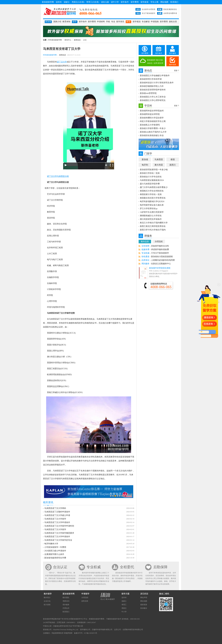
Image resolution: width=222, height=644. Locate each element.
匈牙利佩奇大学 (51, 544)
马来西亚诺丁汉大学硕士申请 (57, 515)
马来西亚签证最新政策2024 (152, 180)
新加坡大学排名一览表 (150, 173)
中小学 (124, 612)
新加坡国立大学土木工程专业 (153, 97)
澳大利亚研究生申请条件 (151, 219)
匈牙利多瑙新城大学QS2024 (152, 201)
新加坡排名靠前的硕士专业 (152, 135)
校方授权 (47, 605)
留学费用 (135, 2)
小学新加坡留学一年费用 (55, 547)
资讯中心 (68, 40)
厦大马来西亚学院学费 (150, 184)
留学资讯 (120, 22)
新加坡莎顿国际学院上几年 (152, 86)
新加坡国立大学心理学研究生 (153, 100)
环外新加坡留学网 (60, 11)
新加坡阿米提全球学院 (150, 114)
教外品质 (145, 242)
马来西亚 (159, 159)
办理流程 (159, 242)
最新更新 (144, 605)
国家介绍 (57, 22)
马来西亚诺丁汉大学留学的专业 (58, 540)
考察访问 (66, 601)
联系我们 (174, 2)
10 (131, 496)
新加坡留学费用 (98, 619)
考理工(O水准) (93, 2)
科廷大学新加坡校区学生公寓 (153, 121)
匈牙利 (145, 165)
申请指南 (155, 22)
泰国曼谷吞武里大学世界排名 (153, 198)
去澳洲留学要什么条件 (54, 554)
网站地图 (164, 2)
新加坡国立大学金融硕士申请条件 (155, 76)
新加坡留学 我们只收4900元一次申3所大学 (155, 62)
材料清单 (85, 601)
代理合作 (66, 608)
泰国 (173, 159)
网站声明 (144, 598)
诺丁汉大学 (62, 62)
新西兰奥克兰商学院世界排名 (153, 226)
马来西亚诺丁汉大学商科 (55, 508)
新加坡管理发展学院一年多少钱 (154, 170)
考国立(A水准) (78, 2)
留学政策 (145, 2)
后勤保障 (160, 567)
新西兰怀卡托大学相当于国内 (153, 230)
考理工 (124, 605)
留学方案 (125, 594)
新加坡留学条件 (115, 619)
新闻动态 (77, 40)
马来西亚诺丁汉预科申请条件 (57, 512)
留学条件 (125, 2)
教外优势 (173, 65)
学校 (108, 22)
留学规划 (137, 22)
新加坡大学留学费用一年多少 (153, 128)
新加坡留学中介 (78, 619)
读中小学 (115, 2)
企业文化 (47, 601)
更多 (176, 71)
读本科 (59, 2)
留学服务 (173, 53)
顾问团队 (66, 598)
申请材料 (101, 22)
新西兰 (173, 165)
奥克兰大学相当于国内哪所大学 (154, 223)
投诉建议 (144, 608)
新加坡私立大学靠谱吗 (150, 125)
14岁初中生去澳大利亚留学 (152, 212)
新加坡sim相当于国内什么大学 (153, 132)
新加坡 (145, 159)
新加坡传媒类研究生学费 (55, 558)
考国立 (124, 608)
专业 (113, 22)
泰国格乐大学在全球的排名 (152, 191)
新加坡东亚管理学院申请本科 (153, 90)
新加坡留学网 (48, 2)
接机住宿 (173, 22)
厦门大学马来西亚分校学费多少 (154, 187)
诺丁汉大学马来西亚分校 (58, 176)
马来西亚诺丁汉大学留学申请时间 (59, 526)
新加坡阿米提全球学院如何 (152, 111)
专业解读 (146, 22)
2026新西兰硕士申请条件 (55, 551)
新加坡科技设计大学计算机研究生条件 (157, 83)
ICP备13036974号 (91, 633)
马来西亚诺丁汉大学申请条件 (57, 522)
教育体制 (66, 22)
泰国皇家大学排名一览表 (151, 194)
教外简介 (47, 598)
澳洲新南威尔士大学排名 (151, 216)
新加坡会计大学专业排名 (151, 177)
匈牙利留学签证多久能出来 (152, 205)
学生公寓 (154, 2)
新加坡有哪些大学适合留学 (152, 118)
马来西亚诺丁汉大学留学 (55, 519)
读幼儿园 (105, 2)
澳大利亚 (159, 165)
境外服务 (66, 605)
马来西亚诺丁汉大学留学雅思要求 (59, 533)
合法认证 (60, 567)
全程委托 (127, 567)
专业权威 (94, 567)
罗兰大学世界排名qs (149, 209)
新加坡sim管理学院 (148, 93)
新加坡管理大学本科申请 (151, 79)
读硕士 (67, 2)
